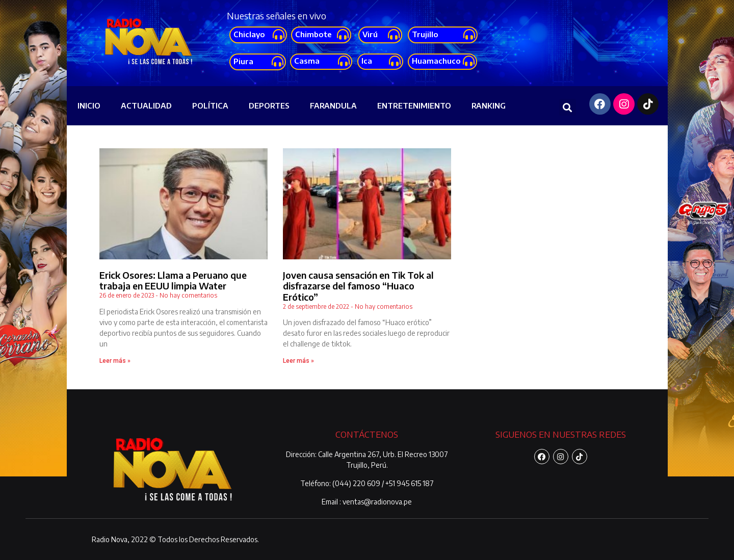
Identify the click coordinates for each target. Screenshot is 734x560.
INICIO (89, 105)
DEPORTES (269, 105)
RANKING (489, 105)
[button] (258, 35)
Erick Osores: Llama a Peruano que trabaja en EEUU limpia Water (173, 281)
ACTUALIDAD (146, 105)
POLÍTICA (210, 105)
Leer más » (115, 361)
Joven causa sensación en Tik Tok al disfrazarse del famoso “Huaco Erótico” (358, 286)
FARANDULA (333, 105)
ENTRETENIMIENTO (414, 105)
